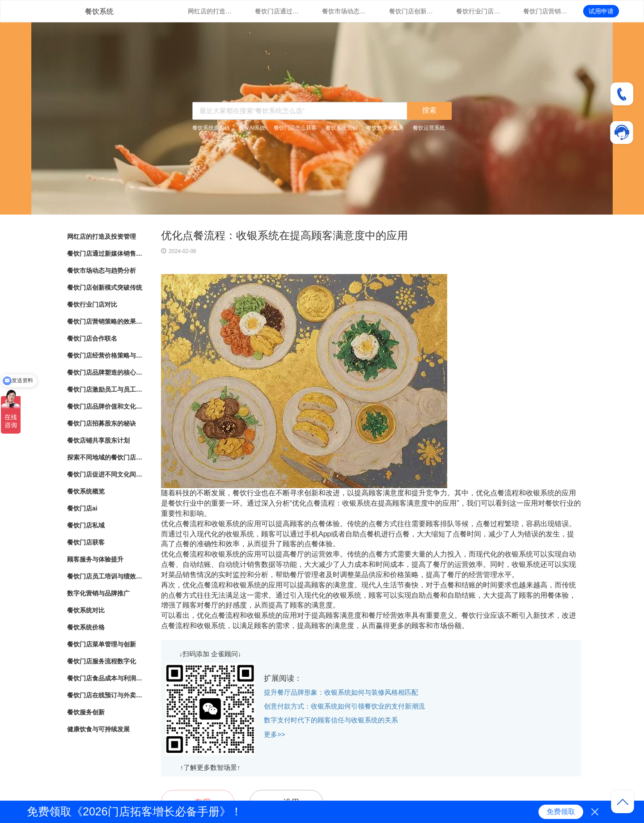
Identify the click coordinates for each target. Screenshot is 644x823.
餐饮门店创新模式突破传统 (411, 11)
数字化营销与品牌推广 (98, 593)
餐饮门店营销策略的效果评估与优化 (546, 11)
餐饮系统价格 (86, 627)
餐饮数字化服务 (385, 128)
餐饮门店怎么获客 (295, 128)
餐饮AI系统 (252, 128)
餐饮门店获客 (86, 542)
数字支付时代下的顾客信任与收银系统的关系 (331, 720)
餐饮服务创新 (86, 712)
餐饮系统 (99, 11)
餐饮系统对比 (86, 610)
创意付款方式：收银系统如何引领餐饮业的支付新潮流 (344, 706)
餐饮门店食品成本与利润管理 (105, 678)
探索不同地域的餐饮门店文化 (105, 457)
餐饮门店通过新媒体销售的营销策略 (277, 11)
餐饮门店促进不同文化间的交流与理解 (105, 474)
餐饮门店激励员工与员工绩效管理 (105, 389)
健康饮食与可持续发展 (98, 729)
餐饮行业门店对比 (479, 11)
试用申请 (601, 11)
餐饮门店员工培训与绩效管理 (105, 576)
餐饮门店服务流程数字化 (102, 661)
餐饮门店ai (82, 508)
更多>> (275, 734)
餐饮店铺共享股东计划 (98, 440)
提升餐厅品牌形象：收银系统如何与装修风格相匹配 (341, 692)
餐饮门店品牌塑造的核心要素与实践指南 (105, 372)
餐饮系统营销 (342, 128)
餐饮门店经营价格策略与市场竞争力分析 (105, 355)
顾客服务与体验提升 (95, 559)
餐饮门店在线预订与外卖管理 (105, 695)
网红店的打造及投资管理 (210, 11)
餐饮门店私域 (86, 525)
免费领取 (561, 812)
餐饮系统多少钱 (211, 128)
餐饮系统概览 (86, 491)
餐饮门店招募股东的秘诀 (102, 423)
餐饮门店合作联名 (92, 338)
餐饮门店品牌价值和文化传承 (105, 406)
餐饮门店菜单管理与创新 (102, 644)
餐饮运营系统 (429, 128)
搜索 (429, 110)
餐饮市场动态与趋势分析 (344, 11)
